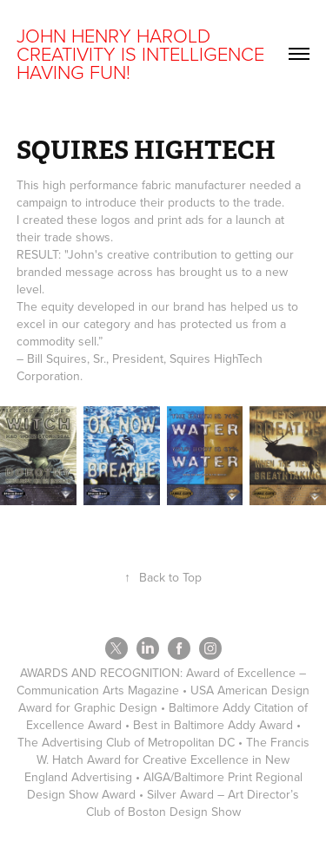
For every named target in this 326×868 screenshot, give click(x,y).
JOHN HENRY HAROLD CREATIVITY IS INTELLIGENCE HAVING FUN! (143, 53)
